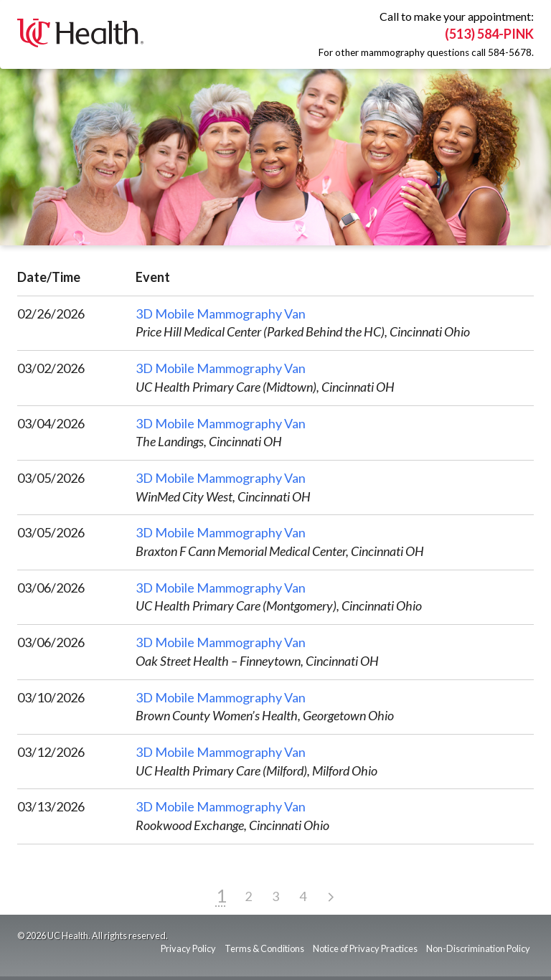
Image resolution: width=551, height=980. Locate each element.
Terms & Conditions (264, 948)
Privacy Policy (188, 948)
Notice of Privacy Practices (365, 948)
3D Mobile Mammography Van (221, 314)
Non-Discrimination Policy (478, 948)
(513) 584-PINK (489, 34)
